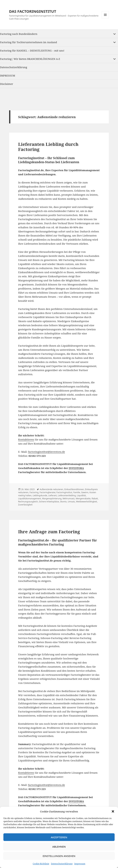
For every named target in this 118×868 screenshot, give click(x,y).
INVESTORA (76, 468)
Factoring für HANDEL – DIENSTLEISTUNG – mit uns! (32, 50)
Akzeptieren (59, 837)
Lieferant (52, 495)
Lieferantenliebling (67, 495)
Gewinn (85, 492)
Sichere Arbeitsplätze (49, 502)
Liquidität (81, 495)
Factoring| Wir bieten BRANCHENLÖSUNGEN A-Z (30, 59)
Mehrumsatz (69, 499)
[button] (113, 811)
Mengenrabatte (83, 499)
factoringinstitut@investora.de (46, 452)
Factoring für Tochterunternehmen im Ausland (28, 42)
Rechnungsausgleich (28, 502)
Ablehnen (59, 847)
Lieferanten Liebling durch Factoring (48, 147)
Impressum (80, 864)
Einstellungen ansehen (59, 856)
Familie (77, 492)
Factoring (34, 492)
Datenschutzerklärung (62, 864)
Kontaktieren (26, 439)
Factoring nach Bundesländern (19, 34)
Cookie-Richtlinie (41, 864)
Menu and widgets (105, 18)
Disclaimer (7, 84)
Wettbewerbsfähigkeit (87, 502)
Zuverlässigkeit (25, 505)
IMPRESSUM (8, 75)
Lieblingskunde (40, 495)
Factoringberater (48, 492)
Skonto (63, 502)
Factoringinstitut (64, 492)
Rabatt (95, 499)
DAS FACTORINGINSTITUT (33, 11)
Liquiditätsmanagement (30, 499)
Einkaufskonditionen (74, 489)
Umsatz (71, 502)
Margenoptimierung (52, 499)
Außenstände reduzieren (51, 489)
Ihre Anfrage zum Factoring (49, 532)
